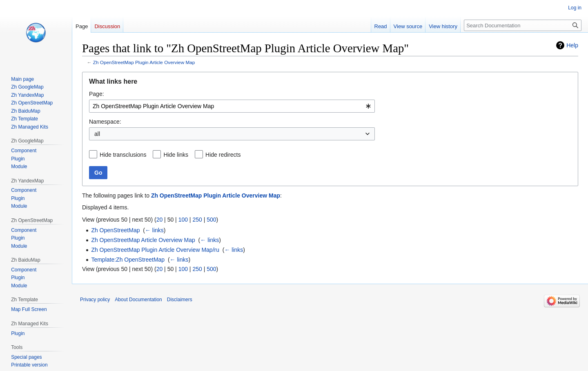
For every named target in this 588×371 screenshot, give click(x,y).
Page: (97, 94)
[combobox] (232, 106)
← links (154, 230)
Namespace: (105, 122)
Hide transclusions (123, 155)
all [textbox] (97, 134)
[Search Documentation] (523, 25)
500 (211, 220)
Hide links (176, 155)
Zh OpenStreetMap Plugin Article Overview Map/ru (155, 250)
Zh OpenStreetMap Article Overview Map (143, 240)
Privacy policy (95, 300)
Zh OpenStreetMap (115, 230)
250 (197, 220)
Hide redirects (223, 155)
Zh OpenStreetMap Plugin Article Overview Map (144, 62)
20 (160, 220)
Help (572, 45)
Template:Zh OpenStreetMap (128, 260)
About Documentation (138, 300)
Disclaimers (180, 300)
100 (183, 220)
